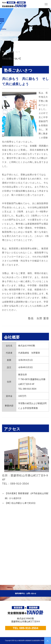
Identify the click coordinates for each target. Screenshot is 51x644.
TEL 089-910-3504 (26, 628)
